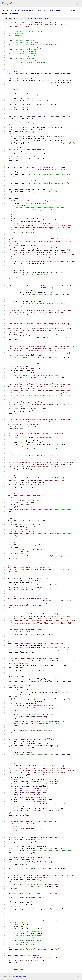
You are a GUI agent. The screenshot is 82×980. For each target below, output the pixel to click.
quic (66, 10)
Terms (25, 977)
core (72, 10)
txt (73, 977)
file (46, 18)
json (78, 977)
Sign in (78, 3)
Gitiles (13, 977)
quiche (5, 10)
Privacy (19, 977)
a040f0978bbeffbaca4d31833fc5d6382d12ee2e (39, 10)
